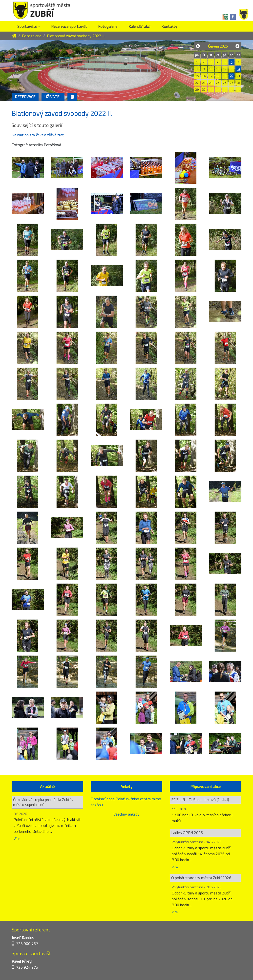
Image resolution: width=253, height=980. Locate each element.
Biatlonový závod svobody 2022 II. (76, 36)
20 (232, 76)
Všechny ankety (126, 814)
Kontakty (169, 26)
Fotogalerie (108, 26)
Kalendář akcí (139, 26)
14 (238, 69)
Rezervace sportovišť (69, 26)
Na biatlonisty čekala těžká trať (38, 135)
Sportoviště (27, 26)
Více (17, 838)
